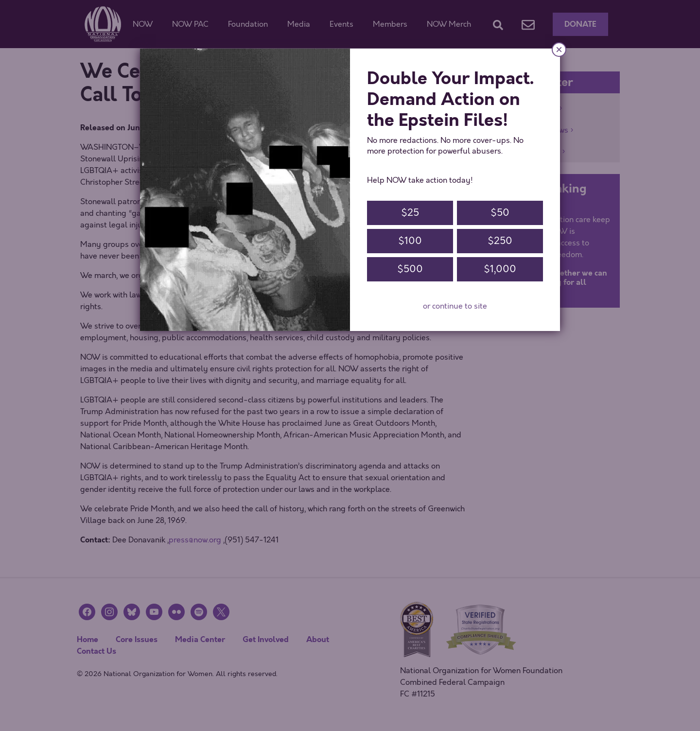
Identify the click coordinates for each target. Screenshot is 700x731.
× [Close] (559, 49)
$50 (500, 213)
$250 (500, 241)
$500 (410, 269)
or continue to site (455, 306)
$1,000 (500, 269)
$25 (410, 213)
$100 (410, 241)
